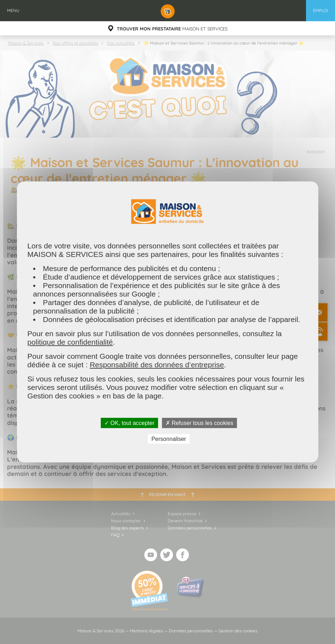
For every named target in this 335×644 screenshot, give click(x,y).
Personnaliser (169, 439)
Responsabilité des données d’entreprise (157, 365)
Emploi (320, 10)
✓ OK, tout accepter (129, 423)
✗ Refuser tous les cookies (200, 423)
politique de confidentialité (70, 342)
